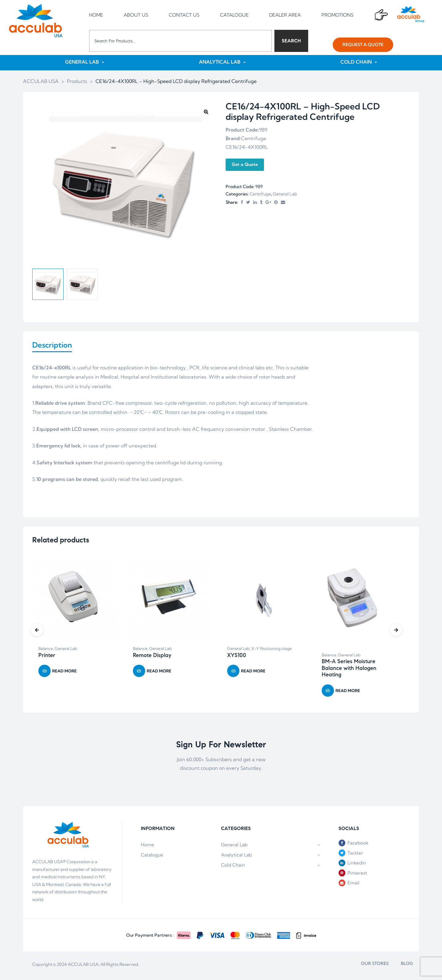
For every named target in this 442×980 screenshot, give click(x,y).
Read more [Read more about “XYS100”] (253, 673)
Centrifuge (260, 195)
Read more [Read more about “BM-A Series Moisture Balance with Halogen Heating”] (348, 693)
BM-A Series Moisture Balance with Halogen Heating (349, 670)
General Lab (285, 195)
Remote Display (152, 658)
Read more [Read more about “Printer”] (64, 673)
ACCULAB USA (83, 967)
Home (147, 847)
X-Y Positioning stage (271, 651)
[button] (363, 45)
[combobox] (180, 41)
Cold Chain (271, 867)
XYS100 (237, 658)
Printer (47, 658)
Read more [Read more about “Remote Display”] (159, 673)
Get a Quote (245, 165)
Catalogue (152, 857)
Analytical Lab (271, 857)
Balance (46, 651)
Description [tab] (52, 346)
